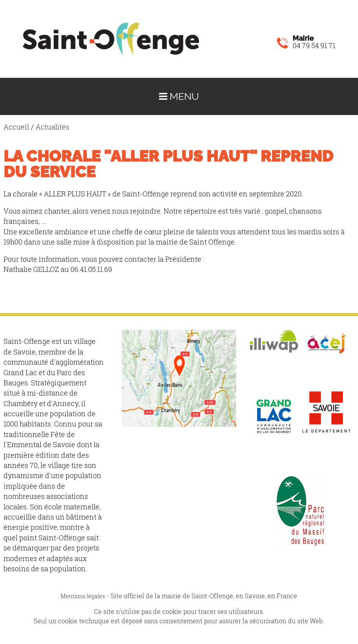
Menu (179, 96)
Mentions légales (83, 596)
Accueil (16, 127)
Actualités (52, 127)
